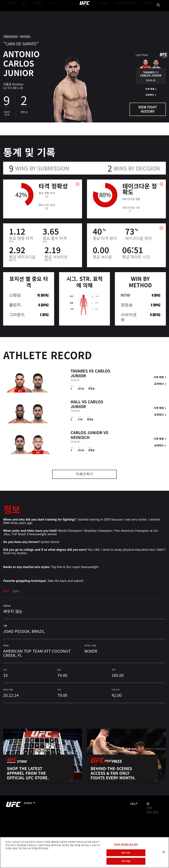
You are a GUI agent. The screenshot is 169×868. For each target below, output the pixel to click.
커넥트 (111, 13)
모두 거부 (126, 853)
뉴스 (49, 13)
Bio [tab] (6, 591)
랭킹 (22, 13)
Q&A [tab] (16, 591)
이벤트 (10, 13)
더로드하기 (85, 474)
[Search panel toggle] (158, 13)
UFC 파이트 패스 (130, 13)
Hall (76, 402)
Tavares (79, 371)
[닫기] (164, 852)
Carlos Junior (87, 433)
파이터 (36, 13)
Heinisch (80, 438)
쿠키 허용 (126, 861)
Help (134, 804)
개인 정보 (152, 812)
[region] (84, 853)
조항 (149, 808)
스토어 (150, 13)
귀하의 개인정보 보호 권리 (126, 844)
